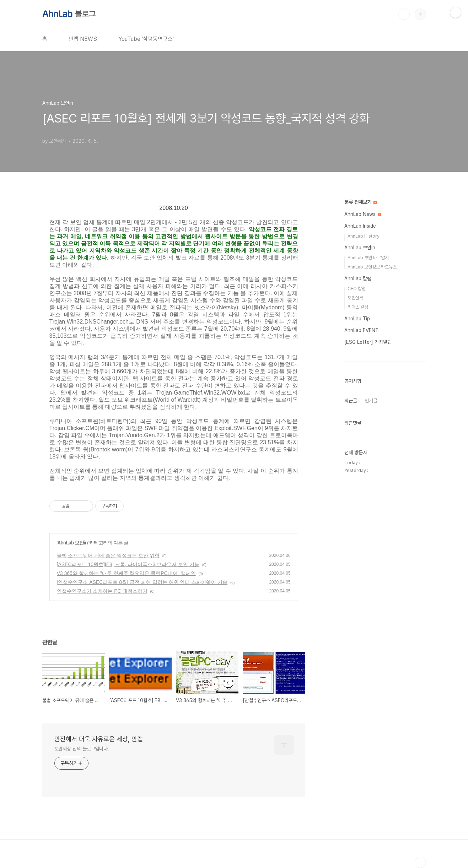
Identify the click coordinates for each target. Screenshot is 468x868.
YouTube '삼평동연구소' (146, 39)
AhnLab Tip (357, 319)
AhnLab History (364, 236)
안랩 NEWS (83, 39)
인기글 (371, 401)
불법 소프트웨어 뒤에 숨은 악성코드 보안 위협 (108, 555)
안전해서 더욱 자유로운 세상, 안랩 (99, 739)
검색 (404, 14)
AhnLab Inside (360, 226)
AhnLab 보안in (72, 543)
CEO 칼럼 (357, 289)
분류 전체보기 (361, 202)
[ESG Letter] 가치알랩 (368, 342)
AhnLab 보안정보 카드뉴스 (372, 267)
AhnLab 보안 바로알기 (368, 258)
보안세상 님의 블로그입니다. (82, 749)
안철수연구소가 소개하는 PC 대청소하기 (102, 591)
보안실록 (355, 298)
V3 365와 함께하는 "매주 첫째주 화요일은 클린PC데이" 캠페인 (126, 573)
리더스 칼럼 (358, 307)
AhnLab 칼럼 (358, 278)
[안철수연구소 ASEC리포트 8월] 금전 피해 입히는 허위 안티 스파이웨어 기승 (142, 582)
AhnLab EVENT (361, 330)
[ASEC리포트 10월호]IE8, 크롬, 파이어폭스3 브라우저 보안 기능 (128, 564)
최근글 (351, 401)
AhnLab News (363, 214)
